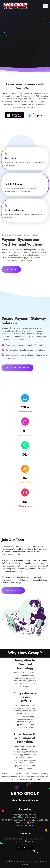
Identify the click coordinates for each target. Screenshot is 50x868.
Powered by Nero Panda (30, 861)
